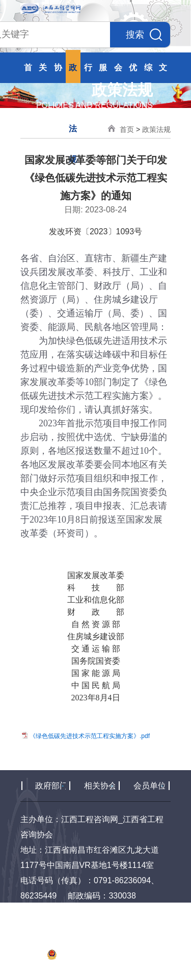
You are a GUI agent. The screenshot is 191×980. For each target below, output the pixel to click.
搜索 (144, 35)
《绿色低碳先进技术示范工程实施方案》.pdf (90, 736)
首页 (127, 129)
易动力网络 (101, 972)
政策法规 (156, 129)
